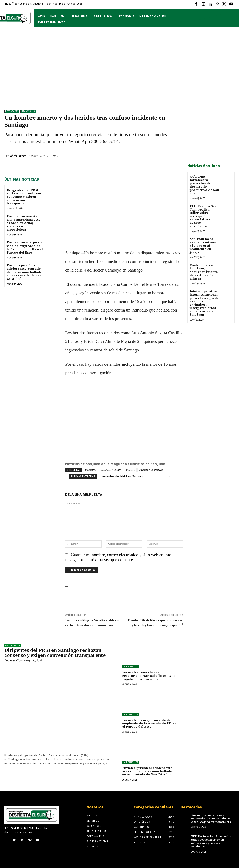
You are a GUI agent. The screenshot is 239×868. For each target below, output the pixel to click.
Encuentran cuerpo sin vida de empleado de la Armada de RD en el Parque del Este (25, 248)
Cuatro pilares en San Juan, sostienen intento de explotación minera (204, 272)
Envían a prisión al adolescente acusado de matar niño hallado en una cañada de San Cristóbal (25, 272)
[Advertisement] (119, 70)
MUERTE (130, 470)
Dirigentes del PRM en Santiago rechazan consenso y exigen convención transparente (24, 197)
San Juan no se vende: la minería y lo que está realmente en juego (204, 246)
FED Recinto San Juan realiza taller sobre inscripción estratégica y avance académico (203, 216)
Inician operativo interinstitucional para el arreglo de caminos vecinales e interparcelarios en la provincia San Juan (204, 303)
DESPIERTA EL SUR (111, 470)
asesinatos (90, 470)
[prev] (170, 476)
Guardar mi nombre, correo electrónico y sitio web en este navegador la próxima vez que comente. (118, 557)
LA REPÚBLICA (13, 645)
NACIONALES (28, 111)
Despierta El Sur (14, 660)
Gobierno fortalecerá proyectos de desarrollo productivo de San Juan (204, 185)
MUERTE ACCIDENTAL (151, 470)
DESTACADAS (12, 111)
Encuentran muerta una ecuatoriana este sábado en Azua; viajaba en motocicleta (24, 223)
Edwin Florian (18, 156)
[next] (176, 476)
